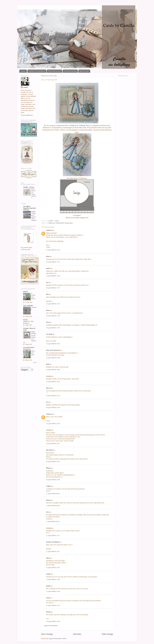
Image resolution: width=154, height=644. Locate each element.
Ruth (48, 364)
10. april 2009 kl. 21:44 (53, 407)
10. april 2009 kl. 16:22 (53, 250)
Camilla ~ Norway (29, 187)
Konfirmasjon (69, 223)
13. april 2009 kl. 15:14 (53, 605)
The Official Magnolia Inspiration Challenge (30, 208)
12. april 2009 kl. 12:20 (53, 579)
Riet (47, 294)
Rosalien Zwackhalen (53, 542)
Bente (48, 310)
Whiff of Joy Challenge (78, 125)
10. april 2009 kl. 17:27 (53, 288)
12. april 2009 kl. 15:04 (53, 591)
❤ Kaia (48, 468)
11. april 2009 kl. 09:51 (53, 521)
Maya (48, 558)
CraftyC (48, 486)
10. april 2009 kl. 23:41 (53, 462)
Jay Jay (25, 320)
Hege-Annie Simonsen (53, 350)
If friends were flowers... (34, 297)
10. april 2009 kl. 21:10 (53, 396)
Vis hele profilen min (27, 115)
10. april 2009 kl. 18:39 (53, 344)
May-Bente (49, 450)
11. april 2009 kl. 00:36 (53, 494)
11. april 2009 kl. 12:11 (53, 536)
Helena (48, 612)
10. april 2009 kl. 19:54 (53, 382)
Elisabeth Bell (60, 223)
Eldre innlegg (107, 634)
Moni (48, 256)
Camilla (25, 87)
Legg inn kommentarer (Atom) (57, 638)
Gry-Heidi (49, 334)
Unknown (49, 230)
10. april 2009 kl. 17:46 (53, 328)
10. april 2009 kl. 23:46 (53, 480)
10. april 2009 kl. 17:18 (53, 276)
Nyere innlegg (47, 634)
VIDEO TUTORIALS (37, 71)
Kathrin (25, 292)
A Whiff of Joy (51, 223)
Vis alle (35, 363)
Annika (48, 574)
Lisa (47, 512)
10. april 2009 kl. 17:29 (53, 304)
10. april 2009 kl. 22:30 (53, 424)
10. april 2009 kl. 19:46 (53, 370)
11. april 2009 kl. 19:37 (53, 551)
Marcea (48, 388)
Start (23, 71)
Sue (47, 282)
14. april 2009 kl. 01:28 (53, 621)
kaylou (48, 268)
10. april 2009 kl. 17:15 (53, 262)
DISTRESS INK (54, 71)
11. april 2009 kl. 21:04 (53, 568)
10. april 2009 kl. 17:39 (53, 316)
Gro (47, 402)
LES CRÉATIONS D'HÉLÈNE (29, 348)
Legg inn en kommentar (51, 626)
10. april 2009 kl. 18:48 (53, 358)
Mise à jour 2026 (33, 353)
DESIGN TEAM (70, 71)
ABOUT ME (84, 71)
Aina (48, 322)
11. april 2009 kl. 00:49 (53, 506)
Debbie (48, 586)
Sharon (48, 500)
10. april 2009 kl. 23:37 (53, 444)
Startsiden (77, 634)
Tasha (48, 598)
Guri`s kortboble (28, 306)
